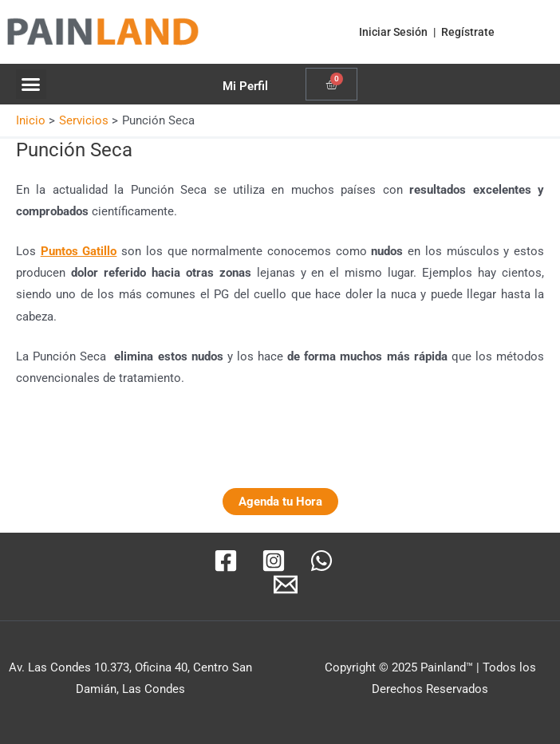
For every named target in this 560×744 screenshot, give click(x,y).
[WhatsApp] (321, 561)
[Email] (286, 585)
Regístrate (468, 32)
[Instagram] (274, 561)
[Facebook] (226, 561)
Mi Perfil (245, 86)
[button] (31, 85)
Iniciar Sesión (393, 32)
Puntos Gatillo (79, 251)
